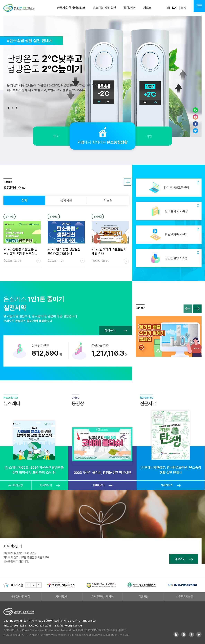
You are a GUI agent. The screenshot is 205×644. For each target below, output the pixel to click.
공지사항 (66, 200)
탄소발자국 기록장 (169, 211)
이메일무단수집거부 (103, 597)
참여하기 (116, 331)
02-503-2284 (18, 626)
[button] (8, 108)
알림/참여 (130, 8)
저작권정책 (62, 597)
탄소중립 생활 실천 (104, 8)
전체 (24, 200)
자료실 (148, 8)
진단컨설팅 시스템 (169, 258)
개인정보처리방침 (21, 597)
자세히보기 (125, 183)
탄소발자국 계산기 (169, 235)
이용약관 (144, 597)
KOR (175, 8)
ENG (184, 8)
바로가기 (184, 559)
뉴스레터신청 (16, 485)
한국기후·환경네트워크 (71, 8)
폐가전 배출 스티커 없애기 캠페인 (169, 337)
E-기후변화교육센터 (169, 188)
